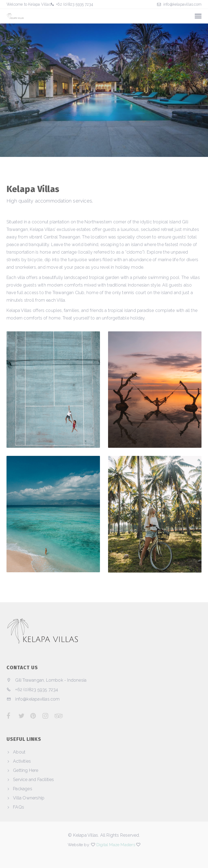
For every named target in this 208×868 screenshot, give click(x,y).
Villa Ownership (29, 798)
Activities (22, 761)
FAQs (19, 807)
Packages (23, 789)
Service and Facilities (33, 780)
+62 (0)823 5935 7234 (74, 4)
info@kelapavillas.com (182, 4)
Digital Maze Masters (116, 845)
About (19, 752)
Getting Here (26, 770)
